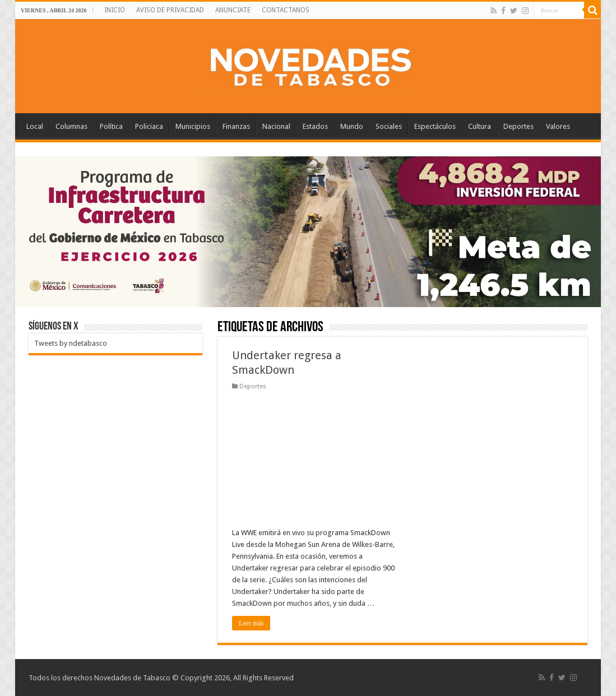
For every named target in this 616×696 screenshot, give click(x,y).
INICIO (115, 10)
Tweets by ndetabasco (71, 343)
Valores (558, 126)
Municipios (193, 126)
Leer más (251, 623)
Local (35, 126)
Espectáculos (435, 126)
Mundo (352, 126)
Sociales (389, 126)
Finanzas (236, 126)
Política (111, 126)
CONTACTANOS (286, 10)
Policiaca (149, 126)
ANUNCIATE (233, 10)
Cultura (480, 126)
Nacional (276, 126)
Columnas (71, 126)
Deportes (518, 126)
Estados (315, 126)
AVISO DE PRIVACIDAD (170, 10)
